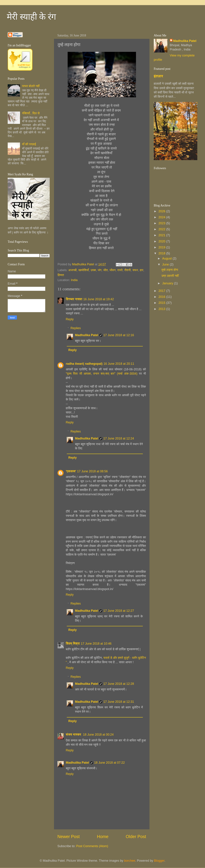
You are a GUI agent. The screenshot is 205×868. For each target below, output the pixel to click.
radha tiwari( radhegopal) (84, 364)
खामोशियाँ (84, 270)
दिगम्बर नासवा (74, 299)
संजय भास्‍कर (74, 735)
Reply (70, 319)
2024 (162, 217)
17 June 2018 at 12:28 (119, 684)
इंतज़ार (158, 76)
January (168, 283)
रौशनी (127, 270)
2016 (162, 297)
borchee (130, 861)
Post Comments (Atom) (92, 846)
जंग (100, 270)
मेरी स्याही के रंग (31, 17)
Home (103, 837)
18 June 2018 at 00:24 (98, 735)
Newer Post (69, 837)
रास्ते (120, 270)
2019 (162, 247)
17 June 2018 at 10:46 (96, 644)
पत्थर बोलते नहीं (31, 86)
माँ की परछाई (29, 144)
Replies (76, 328)
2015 (162, 303)
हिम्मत (61, 275)
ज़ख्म (93, 270)
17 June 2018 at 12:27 (119, 611)
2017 (162, 291)
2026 (162, 211)
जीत (105, 270)
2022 (162, 229)
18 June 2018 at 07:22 (109, 763)
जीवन (113, 270)
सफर (135, 270)
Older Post (136, 837)
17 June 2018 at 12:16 (119, 335)
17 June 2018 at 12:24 (119, 438)
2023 (162, 223)
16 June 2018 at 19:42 (98, 299)
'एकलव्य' (71, 471)
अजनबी (73, 270)
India (74, 280)
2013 (162, 309)
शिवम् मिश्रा (73, 644)
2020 (162, 241)
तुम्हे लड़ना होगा (170, 270)
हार (142, 270)
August (167, 258)
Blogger (159, 861)
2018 (162, 253)
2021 (162, 235)
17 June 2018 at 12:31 (119, 702)
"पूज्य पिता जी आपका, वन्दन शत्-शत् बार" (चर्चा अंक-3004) (102, 374)
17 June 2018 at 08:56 (92, 471)
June (166, 264)
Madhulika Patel (87, 335)
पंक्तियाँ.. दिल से (31, 113)
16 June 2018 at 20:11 (119, 364)
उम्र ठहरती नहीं (170, 276)
